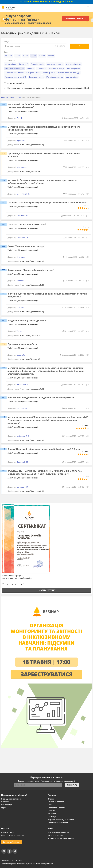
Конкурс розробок (21, 18)
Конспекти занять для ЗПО (16, 77)
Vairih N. (20, 118)
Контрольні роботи (73, 64)
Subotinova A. (22, 167)
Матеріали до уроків (55, 64)
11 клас (51, 56)
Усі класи (9, 56)
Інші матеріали (72, 77)
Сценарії (30, 68)
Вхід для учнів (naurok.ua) (59, 832)
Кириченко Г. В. (23, 238)
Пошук (6, 42)
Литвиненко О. (22, 385)
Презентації (23, 64)
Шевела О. (21, 355)
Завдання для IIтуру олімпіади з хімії (27, 320)
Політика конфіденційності (43, 864)
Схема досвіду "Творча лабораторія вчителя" (31, 270)
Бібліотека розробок (56, 802)
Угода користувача (9, 864)
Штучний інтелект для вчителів (61, 820)
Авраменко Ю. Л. (23, 216)
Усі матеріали (10, 64)
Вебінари (5, 802)
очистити (60, 46)
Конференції (6, 805)
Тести (50, 805)
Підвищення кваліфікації (12, 799)
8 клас (26, 56)
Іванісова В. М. (22, 487)
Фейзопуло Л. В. (23, 436)
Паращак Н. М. (22, 462)
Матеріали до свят (56, 835)
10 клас (42, 56)
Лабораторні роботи (56, 808)
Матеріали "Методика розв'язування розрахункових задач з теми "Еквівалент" (48, 203)
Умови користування (25, 864)
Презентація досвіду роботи (22, 344)
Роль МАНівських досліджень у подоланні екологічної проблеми (41, 398)
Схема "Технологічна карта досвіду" (26, 246)
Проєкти (51, 811)
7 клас (18, 56)
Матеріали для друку (55, 77)
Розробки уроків (37, 64)
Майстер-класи (49, 73)
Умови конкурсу (76, 19)
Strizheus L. (21, 257)
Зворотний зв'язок (12, 842)
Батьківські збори (36, 77)
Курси (4, 808)
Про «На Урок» (7, 832)
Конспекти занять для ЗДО (69, 73)
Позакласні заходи (57, 68)
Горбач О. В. (21, 141)
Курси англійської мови (58, 823)
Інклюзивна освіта (14, 83)
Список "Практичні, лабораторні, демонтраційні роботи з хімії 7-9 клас (44, 449)
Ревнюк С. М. (22, 408)
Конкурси (52, 814)
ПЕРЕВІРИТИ (72, 785)
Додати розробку (46, 590)
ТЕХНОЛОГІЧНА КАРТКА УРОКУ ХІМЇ (27, 224)
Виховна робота (74, 68)
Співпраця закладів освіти (13, 835)
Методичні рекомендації (15, 68)
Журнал (51, 799)
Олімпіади (52, 817)
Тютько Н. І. (21, 331)
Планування (42, 68)
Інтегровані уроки (33, 73)
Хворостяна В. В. (23, 194)
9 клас (34, 56)
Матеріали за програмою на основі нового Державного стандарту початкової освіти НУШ (46, 88)
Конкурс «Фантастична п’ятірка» (61, 838)
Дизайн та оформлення (14, 73)
